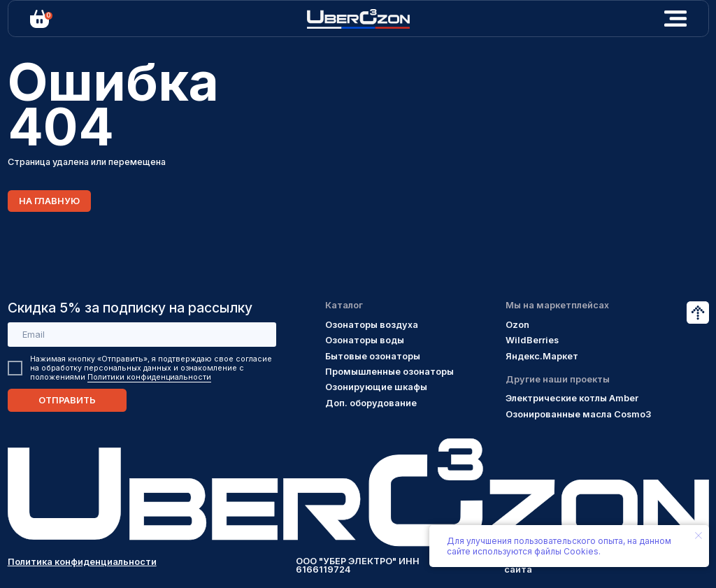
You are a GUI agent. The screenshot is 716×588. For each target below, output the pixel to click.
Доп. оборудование (371, 403)
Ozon (517, 325)
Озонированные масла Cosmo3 (578, 414)
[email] (142, 335)
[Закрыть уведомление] (699, 536)
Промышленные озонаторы (389, 372)
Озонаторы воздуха (372, 325)
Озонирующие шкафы (376, 387)
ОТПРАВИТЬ (67, 400)
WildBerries (532, 340)
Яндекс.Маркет (542, 356)
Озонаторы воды (365, 340)
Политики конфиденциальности (149, 377)
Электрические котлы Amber (572, 398)
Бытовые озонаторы (373, 356)
